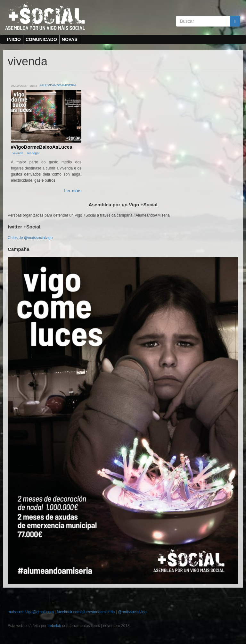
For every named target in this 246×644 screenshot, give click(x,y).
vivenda (18, 153)
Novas (70, 39)
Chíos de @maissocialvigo (30, 238)
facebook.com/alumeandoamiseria (86, 612)
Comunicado (41, 39)
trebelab (54, 626)
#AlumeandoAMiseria (58, 85)
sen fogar (33, 153)
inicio (14, 39)
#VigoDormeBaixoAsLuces (41, 147)
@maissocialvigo (132, 612)
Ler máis (73, 191)
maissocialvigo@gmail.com (31, 612)
